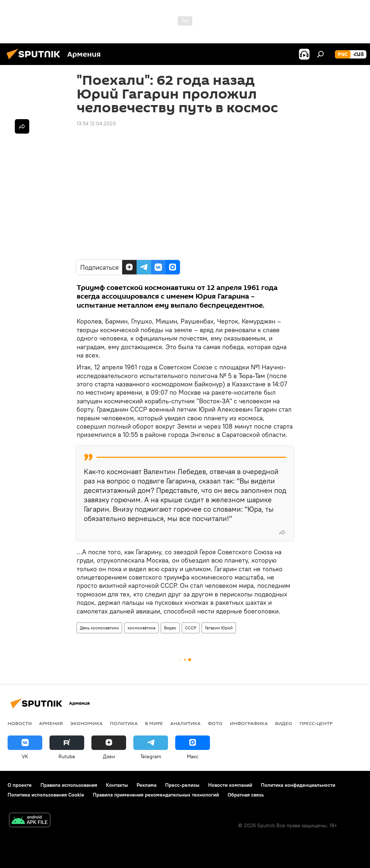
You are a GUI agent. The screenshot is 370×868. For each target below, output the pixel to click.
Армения (51, 723)
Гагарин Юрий (219, 628)
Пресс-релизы (182, 785)
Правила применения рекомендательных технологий (156, 795)
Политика (124, 723)
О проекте (20, 785)
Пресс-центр (316, 723)
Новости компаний (230, 785)
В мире (154, 723)
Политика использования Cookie (46, 795)
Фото (215, 723)
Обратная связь (246, 795)
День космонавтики (99, 628)
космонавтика (141, 628)
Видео (170, 628)
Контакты (117, 785)
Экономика (86, 723)
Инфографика (249, 723)
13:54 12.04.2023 (96, 123)
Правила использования (69, 785)
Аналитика (185, 723)
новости (20, 723)
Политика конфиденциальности (298, 785)
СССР (191, 628)
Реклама (147, 785)
